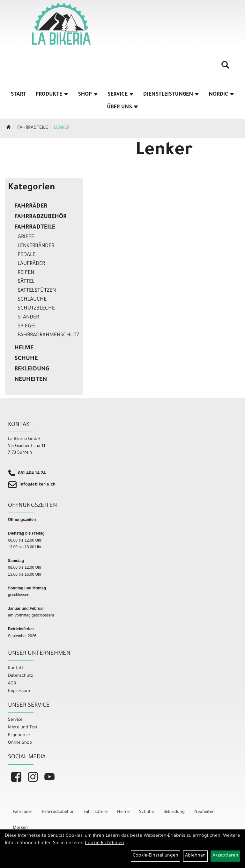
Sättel (26, 282)
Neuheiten (31, 380)
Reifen (26, 273)
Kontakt (16, 668)
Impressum (19, 691)
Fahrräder (31, 207)
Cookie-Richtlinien (104, 843)
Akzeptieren (225, 856)
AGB (12, 684)
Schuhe (26, 359)
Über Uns (122, 107)
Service (121, 95)
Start (19, 95)
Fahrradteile (33, 128)
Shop (88, 95)
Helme (24, 348)
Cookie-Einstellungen (156, 856)
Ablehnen (195, 856)
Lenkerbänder (36, 246)
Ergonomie (19, 735)
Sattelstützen (37, 291)
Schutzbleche (36, 309)
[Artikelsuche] (225, 67)
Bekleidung (32, 369)
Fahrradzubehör (41, 217)
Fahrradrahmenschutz (48, 335)
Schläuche (32, 300)
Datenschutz (20, 676)
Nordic (221, 95)
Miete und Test (23, 728)
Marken (20, 828)
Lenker (62, 128)
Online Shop (20, 743)
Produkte (52, 95)
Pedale (26, 255)
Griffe (26, 237)
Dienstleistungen (171, 95)
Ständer (28, 317)
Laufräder (31, 264)
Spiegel (27, 326)
